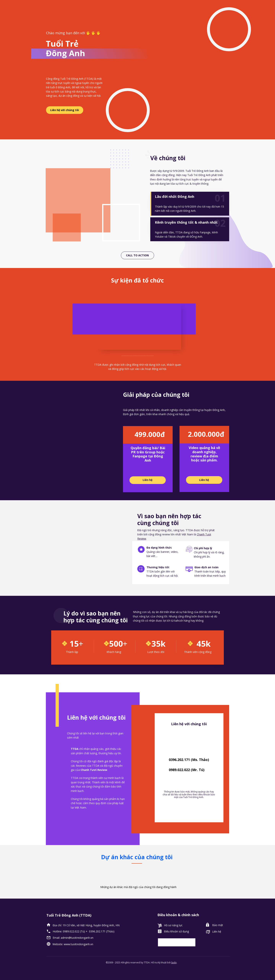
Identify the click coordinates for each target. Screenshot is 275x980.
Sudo (174, 963)
